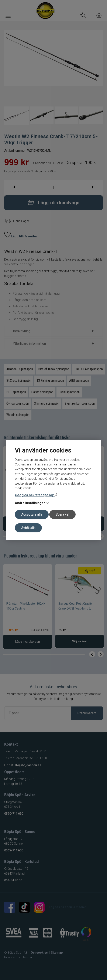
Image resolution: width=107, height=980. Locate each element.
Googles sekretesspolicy (35, 495)
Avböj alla (28, 528)
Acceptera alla (32, 514)
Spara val (62, 514)
